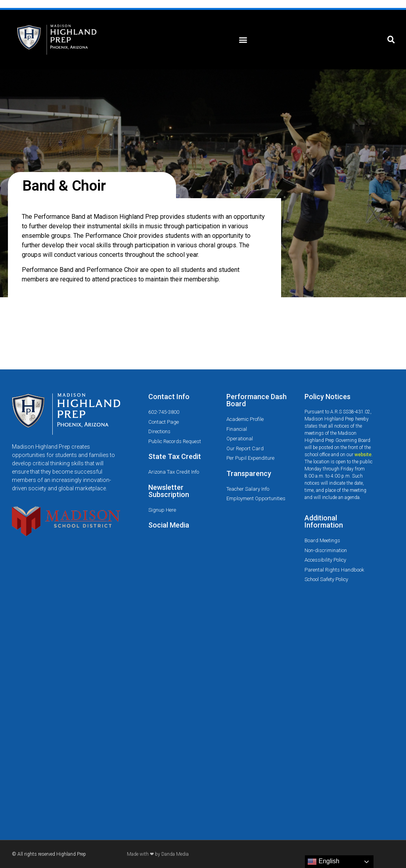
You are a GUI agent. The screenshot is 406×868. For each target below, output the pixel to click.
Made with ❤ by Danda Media (158, 854)
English (323, 862)
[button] (243, 40)
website (363, 455)
